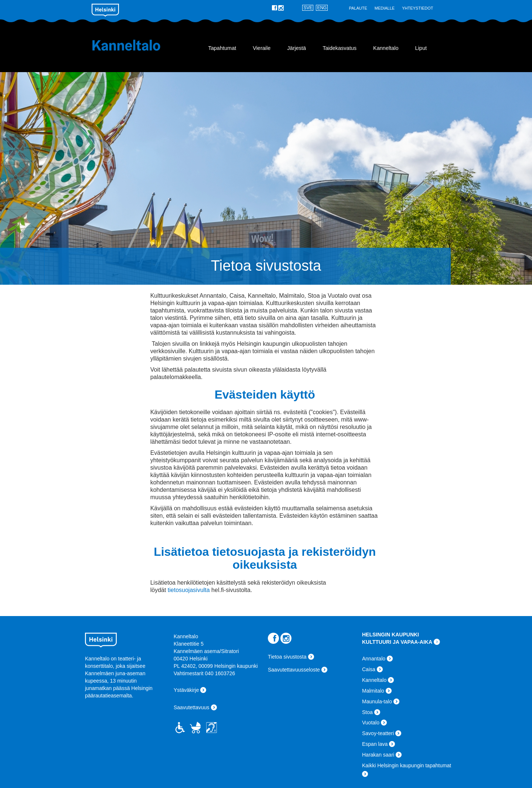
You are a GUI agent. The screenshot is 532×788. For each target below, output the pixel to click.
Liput (421, 48)
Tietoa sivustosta (287, 657)
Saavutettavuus (192, 707)
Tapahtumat (222, 48)
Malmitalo (373, 691)
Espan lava (375, 744)
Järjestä (296, 48)
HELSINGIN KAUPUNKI (391, 635)
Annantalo (374, 659)
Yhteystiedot (417, 8)
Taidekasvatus (340, 48)
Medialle (385, 8)
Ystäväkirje (186, 690)
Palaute (358, 8)
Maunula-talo (377, 701)
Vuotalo (371, 723)
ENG (322, 8)
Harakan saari (378, 755)
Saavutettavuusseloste (294, 670)
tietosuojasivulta (189, 590)
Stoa (367, 712)
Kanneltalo (136, 45)
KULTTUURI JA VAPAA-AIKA (397, 642)
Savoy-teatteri (378, 733)
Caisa (369, 669)
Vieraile (262, 48)
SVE (308, 8)
